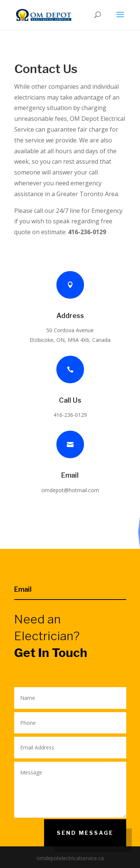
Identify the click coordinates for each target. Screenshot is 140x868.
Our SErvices (138, 532)
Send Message (85, 833)
